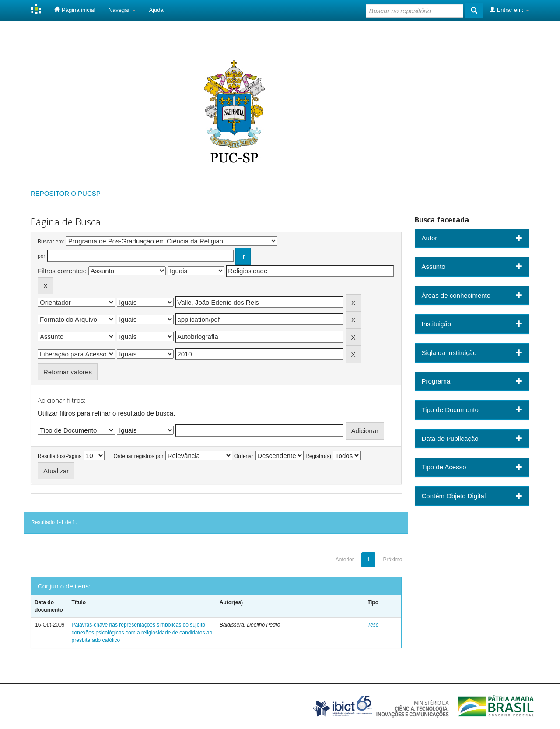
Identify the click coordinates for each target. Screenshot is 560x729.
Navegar (122, 10)
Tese (373, 625)
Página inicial (75, 10)
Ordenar (244, 456)
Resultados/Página (60, 456)
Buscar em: (51, 242)
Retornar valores (68, 372)
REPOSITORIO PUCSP (66, 193)
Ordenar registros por (138, 456)
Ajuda (156, 10)
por (41, 256)
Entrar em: (509, 10)
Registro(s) (318, 456)
